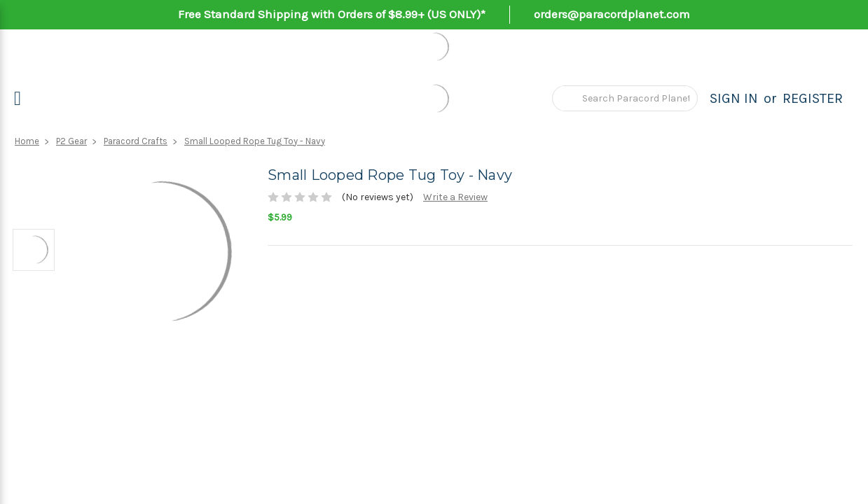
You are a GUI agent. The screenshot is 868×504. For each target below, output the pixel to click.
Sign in (734, 98)
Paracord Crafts (136, 141)
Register (813, 98)
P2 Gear (71, 141)
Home (27, 141)
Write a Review (455, 197)
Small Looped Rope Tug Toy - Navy (255, 141)
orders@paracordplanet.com (612, 14)
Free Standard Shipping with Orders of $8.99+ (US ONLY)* (332, 14)
